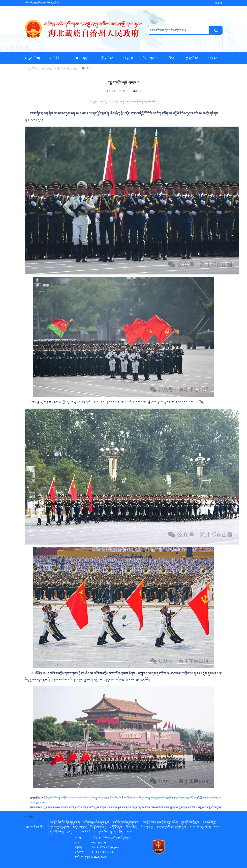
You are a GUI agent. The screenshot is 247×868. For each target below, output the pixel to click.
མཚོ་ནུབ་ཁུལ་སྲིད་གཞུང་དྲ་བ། (96, 823)
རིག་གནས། (151, 58)
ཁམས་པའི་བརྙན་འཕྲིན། (200, 828)
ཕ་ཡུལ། (129, 58)
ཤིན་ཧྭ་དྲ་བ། (72, 832)
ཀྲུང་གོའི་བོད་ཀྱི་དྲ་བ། (190, 823)
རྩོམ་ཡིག (86, 69)
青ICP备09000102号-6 (102, 853)
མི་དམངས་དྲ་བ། (80, 828)
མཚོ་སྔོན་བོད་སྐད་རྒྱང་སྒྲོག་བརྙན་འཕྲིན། (160, 823)
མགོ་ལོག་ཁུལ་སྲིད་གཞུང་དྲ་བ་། (126, 823)
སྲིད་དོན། (107, 58)
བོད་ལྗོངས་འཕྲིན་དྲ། (98, 828)
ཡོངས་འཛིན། (132, 828)
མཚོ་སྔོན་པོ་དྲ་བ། (88, 832)
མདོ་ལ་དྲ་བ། (132, 832)
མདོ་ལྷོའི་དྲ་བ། (116, 828)
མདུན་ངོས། (33, 58)
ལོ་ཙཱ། (172, 58)
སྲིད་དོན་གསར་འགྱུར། (68, 69)
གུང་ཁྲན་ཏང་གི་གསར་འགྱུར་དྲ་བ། (171, 828)
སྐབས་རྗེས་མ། (37, 807)
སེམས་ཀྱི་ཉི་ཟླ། (147, 828)
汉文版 (219, 3)
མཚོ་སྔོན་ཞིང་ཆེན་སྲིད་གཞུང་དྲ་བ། (65, 823)
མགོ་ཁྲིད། (57, 58)
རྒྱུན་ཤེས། (192, 58)
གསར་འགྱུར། (82, 58)
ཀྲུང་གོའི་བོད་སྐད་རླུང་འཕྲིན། (111, 832)
